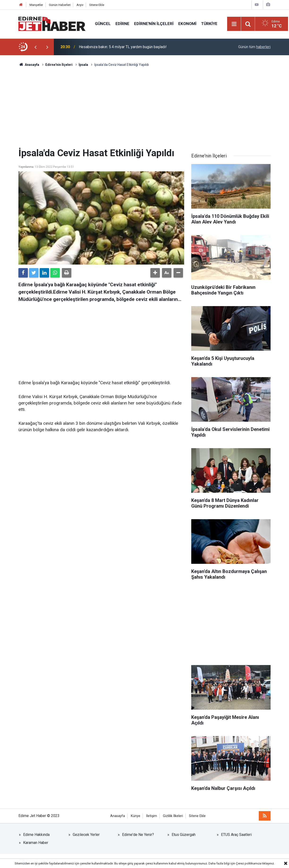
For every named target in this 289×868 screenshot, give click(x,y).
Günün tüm (254, 47)
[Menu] (234, 24)
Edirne (122, 24)
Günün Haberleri (60, 5)
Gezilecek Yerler (86, 835)
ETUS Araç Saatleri (236, 835)
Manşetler (36, 5)
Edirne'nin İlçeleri (154, 24)
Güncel (103, 24)
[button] (155, 273)
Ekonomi (187, 24)
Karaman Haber (36, 843)
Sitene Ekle (97, 5)
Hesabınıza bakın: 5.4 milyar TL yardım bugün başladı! (123, 47)
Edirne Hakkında (36, 835)
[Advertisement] (144, 107)
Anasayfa (118, 816)
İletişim (152, 816)
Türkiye (209, 24)
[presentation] (35, 47)
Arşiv (80, 5)
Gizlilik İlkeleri (173, 816)
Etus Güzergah (184, 835)
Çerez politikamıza (249, 863)
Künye (136, 816)
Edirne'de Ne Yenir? (138, 835)
